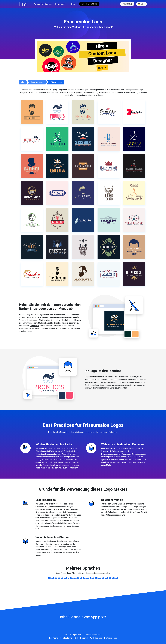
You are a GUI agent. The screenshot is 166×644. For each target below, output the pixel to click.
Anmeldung (127, 4)
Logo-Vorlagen (37, 82)
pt (78, 578)
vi (93, 578)
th (96, 578)
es (59, 578)
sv (117, 578)
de (141, 4)
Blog (73, 4)
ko (100, 578)
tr (66, 578)
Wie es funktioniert (43, 4)
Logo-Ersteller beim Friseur (50, 504)
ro (113, 578)
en (49, 578)
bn (110, 578)
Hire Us (102, 68)
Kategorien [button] (60, 4)
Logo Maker (34, 326)
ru (62, 578)
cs (88, 578)
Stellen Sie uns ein (89, 4)
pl (84, 578)
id (91, 578)
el (75, 578)
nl (71, 578)
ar (107, 578)
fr (53, 578)
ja (81, 578)
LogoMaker (76, 635)
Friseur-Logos (56, 82)
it (69, 578)
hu (103, 578)
